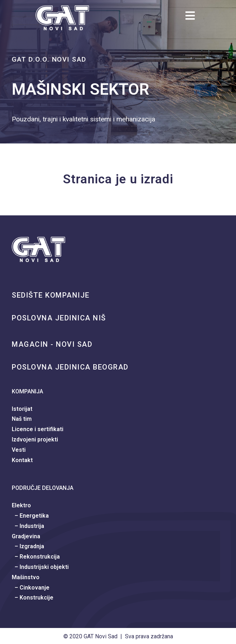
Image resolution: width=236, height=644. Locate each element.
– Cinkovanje (31, 588)
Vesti (19, 450)
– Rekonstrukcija (36, 557)
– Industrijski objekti (40, 567)
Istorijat (22, 409)
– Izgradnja (28, 546)
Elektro (21, 505)
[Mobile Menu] (193, 18)
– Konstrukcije (33, 598)
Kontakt (22, 460)
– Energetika (30, 516)
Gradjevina (26, 536)
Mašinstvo (26, 577)
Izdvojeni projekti (35, 439)
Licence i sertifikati (38, 429)
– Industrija (28, 526)
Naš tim (22, 419)
